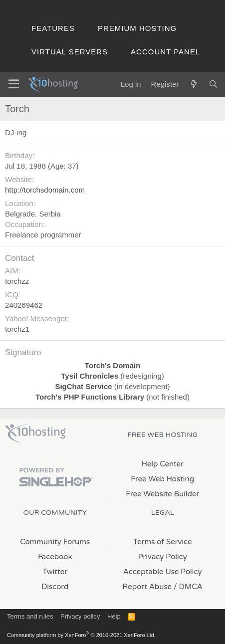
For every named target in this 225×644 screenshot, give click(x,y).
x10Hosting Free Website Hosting (35, 433)
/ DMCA (188, 587)
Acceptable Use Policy (163, 572)
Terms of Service (163, 542)
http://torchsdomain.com (45, 190)
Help (114, 616)
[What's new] (193, 84)
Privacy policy (80, 616)
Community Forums (55, 542)
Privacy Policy (163, 557)
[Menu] (14, 84)
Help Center (163, 464)
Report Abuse (147, 587)
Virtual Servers (70, 52)
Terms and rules (30, 616)
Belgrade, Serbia (33, 214)
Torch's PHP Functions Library (90, 397)
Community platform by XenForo (81, 635)
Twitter (55, 572)
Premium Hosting (137, 28)
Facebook (55, 557)
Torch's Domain (113, 365)
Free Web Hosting (162, 479)
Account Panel (165, 52)
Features (53, 28)
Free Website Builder (162, 494)
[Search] (213, 84)
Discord (55, 587)
